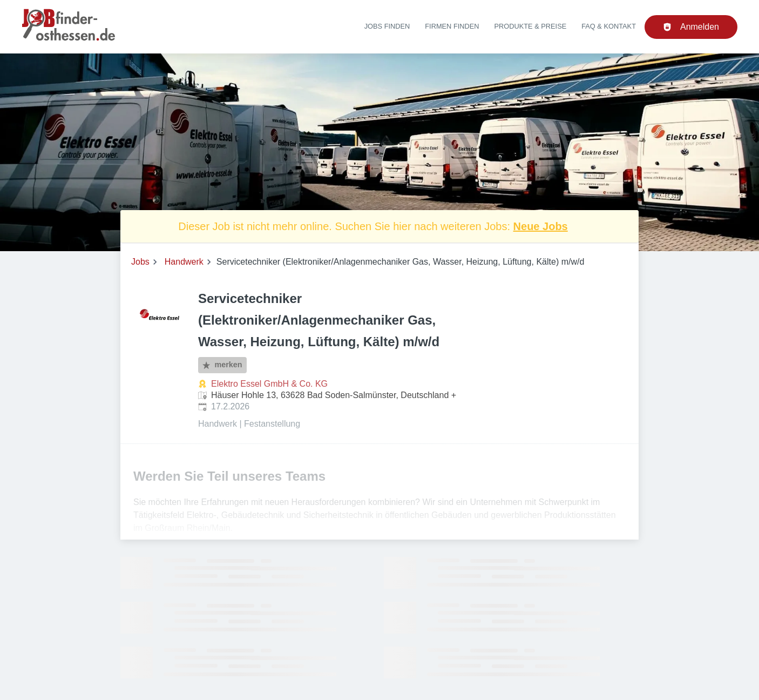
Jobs (140, 262)
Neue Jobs (541, 226)
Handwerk (184, 262)
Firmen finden (452, 26)
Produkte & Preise (531, 26)
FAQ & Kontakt (609, 26)
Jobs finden (387, 26)
